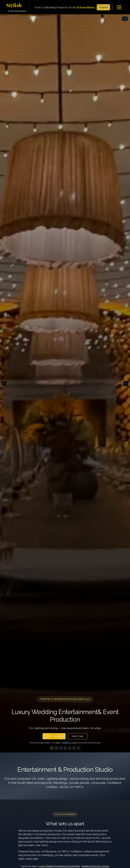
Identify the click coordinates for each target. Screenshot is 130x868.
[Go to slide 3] (61, 748)
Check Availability (54, 736)
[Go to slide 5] (70, 748)
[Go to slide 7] (78, 748)
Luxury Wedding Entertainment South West (59, 866)
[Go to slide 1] (52, 748)
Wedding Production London (95, 866)
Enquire (103, 7)
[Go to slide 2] (56, 748)
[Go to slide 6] (74, 748)
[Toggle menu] (119, 7)
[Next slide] (126, 383)
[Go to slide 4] (65, 748)
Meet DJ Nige (78, 736)
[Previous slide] (4, 383)
